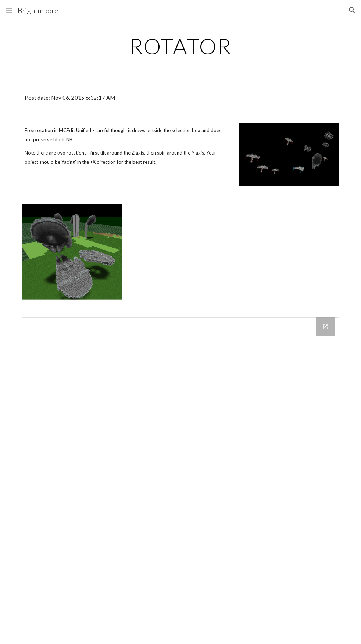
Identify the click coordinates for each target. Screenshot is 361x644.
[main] (181, 46)
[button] (9, 10)
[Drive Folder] (180, 476)
